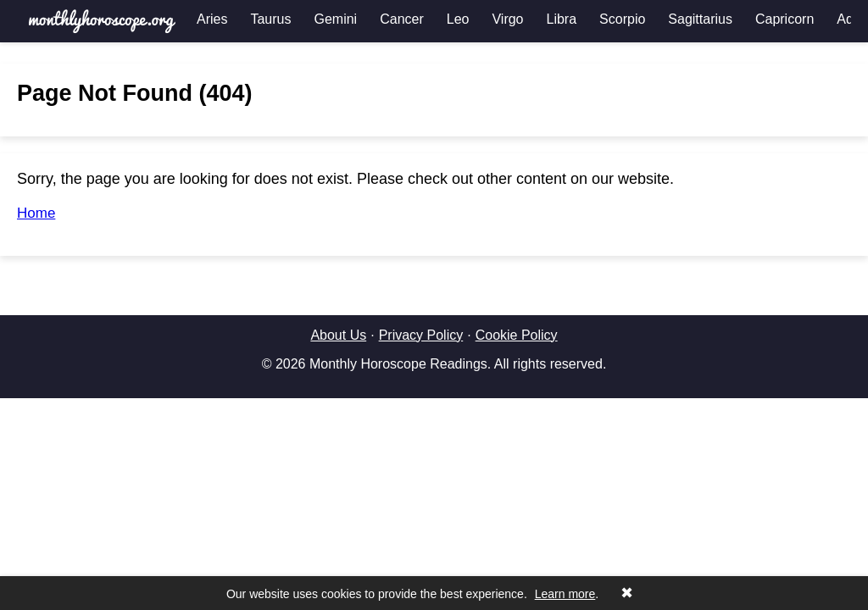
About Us (338, 335)
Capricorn (785, 19)
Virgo (507, 19)
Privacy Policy (421, 335)
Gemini (335, 19)
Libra (562, 19)
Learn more (565, 594)
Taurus (270, 19)
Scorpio (622, 19)
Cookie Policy (517, 335)
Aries (212, 19)
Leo (458, 19)
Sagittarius (700, 19)
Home (36, 213)
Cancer (402, 19)
